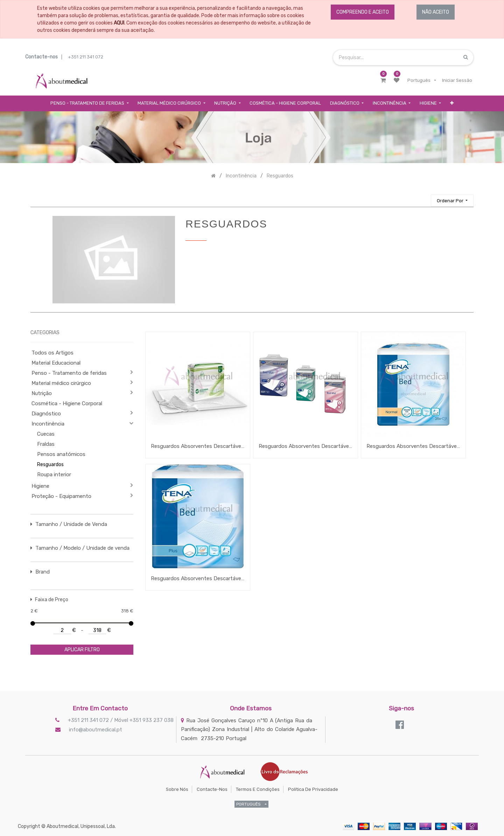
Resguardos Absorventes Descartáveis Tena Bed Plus (198, 578)
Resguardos (50, 465)
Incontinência (48, 424)
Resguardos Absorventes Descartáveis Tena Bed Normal (413, 446)
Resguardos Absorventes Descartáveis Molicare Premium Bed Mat (306, 446)
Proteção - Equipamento (61, 496)
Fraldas (46, 444)
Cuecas (46, 434)
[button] (452, 103)
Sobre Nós (177, 789)
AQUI (119, 23)
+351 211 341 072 (86, 57)
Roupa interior (54, 475)
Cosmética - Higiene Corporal (67, 403)
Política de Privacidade (313, 789)
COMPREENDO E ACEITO (363, 12)
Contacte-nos (212, 789)
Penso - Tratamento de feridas (69, 373)
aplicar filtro (82, 650)
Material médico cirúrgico (61, 383)
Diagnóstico (46, 414)
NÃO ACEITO (436, 12)
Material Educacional (56, 363)
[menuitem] (285, 103)
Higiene (40, 486)
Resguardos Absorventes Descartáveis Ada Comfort (198, 446)
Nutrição (42, 393)
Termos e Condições (258, 789)
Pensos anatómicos (61, 454)
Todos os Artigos (52, 353)
